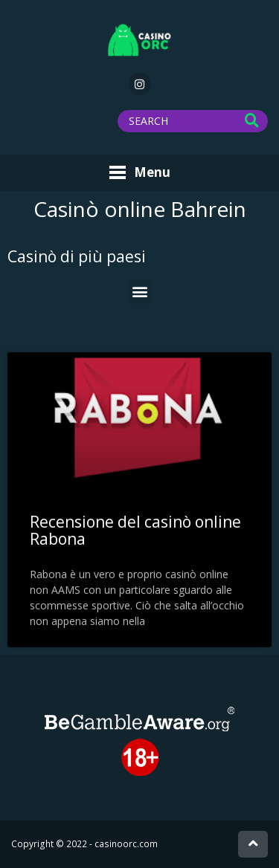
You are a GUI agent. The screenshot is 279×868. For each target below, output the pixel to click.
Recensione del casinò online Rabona (135, 530)
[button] (139, 292)
